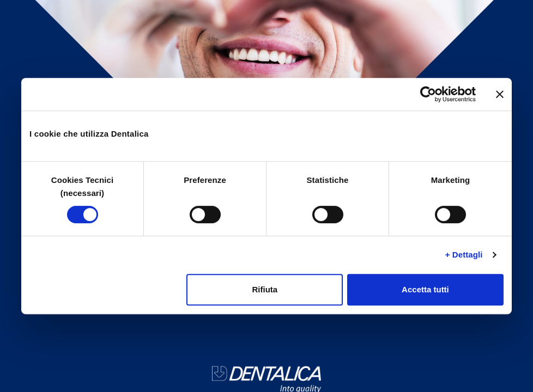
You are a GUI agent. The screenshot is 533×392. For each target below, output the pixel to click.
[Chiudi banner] (500, 94)
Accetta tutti (425, 289)
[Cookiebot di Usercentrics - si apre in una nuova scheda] (428, 94)
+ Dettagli (464, 255)
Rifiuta (265, 289)
